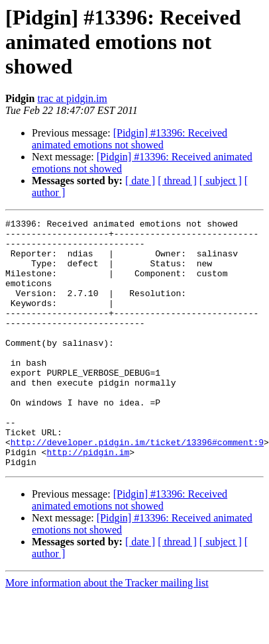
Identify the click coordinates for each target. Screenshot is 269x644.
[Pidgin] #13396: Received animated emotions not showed (130, 139)
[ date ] (140, 181)
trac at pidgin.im (72, 98)
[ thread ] (177, 181)
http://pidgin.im (88, 500)
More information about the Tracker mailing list (107, 632)
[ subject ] (221, 181)
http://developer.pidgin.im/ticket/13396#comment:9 (137, 488)
